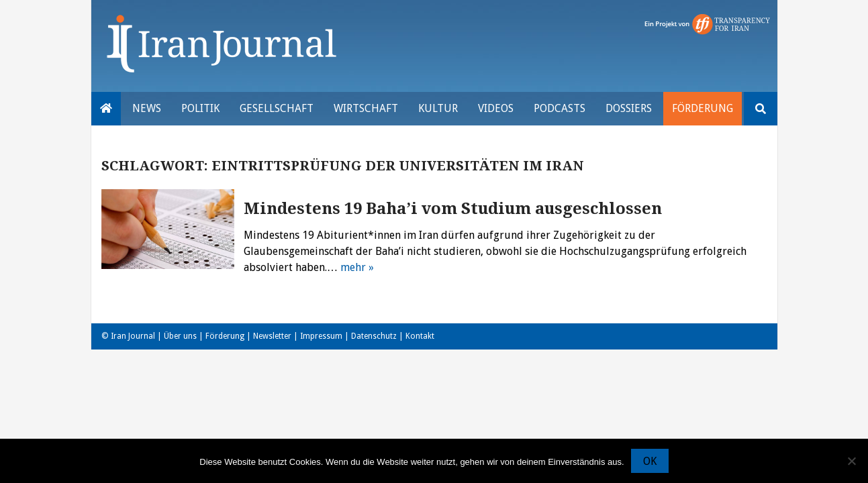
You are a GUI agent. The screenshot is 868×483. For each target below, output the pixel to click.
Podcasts (560, 108)
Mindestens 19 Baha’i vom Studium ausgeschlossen (453, 209)
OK (650, 461)
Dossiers (629, 108)
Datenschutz (374, 336)
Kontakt (420, 336)
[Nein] (851, 461)
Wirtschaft (366, 108)
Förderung (703, 108)
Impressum (321, 336)
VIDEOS (496, 108)
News (147, 108)
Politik (200, 108)
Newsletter (272, 336)
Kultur (438, 108)
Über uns (180, 336)
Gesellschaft (277, 108)
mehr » (357, 267)
